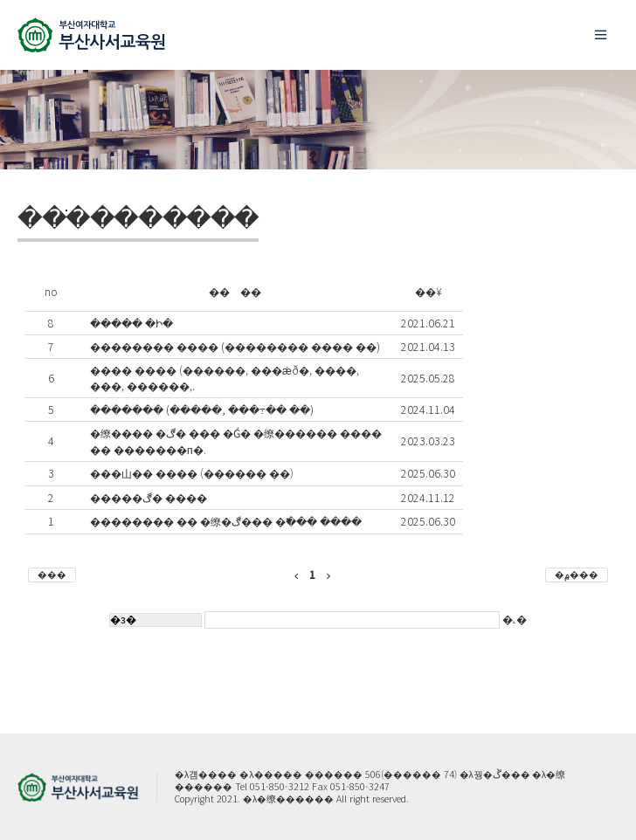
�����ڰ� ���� (149, 498)
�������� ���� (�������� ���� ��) (235, 347)
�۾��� (577, 574)
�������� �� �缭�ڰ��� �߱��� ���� (226, 521)
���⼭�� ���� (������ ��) (192, 473)
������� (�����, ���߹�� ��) (202, 410)
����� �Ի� (131, 323)
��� (52, 574)
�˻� (366, 619)
